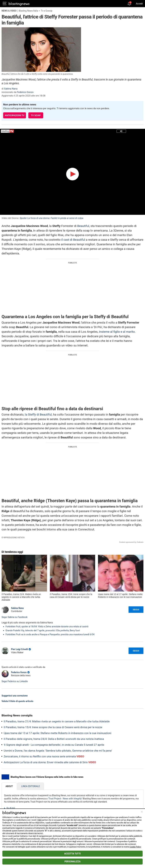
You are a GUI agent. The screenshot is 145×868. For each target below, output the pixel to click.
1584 (39, 820)
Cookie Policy (135, 847)
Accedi (139, 4)
